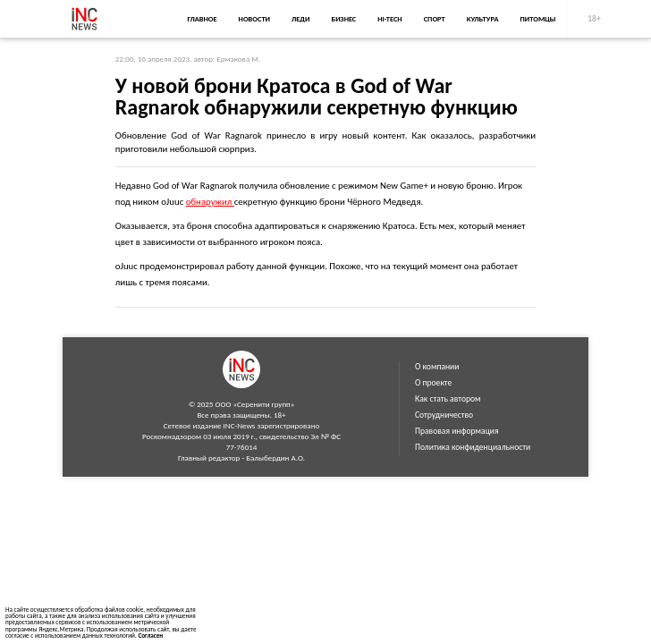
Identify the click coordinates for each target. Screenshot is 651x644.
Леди (300, 19)
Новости (254, 19)
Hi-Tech (389, 19)
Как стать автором (448, 399)
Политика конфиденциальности (473, 447)
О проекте (433, 383)
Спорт (435, 19)
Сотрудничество (444, 415)
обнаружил (210, 202)
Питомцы (538, 19)
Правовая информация (457, 431)
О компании (437, 367)
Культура (483, 19)
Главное (202, 19)
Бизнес (343, 19)
